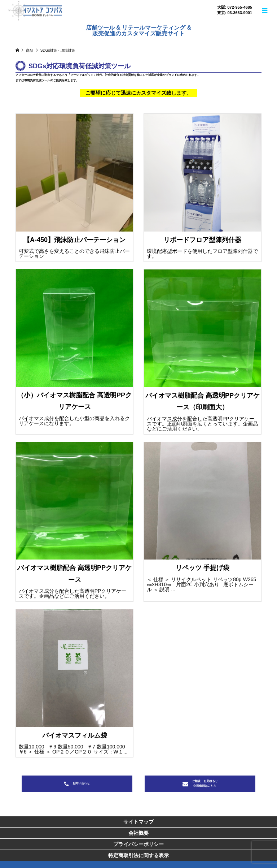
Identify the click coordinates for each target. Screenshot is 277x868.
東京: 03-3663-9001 (235, 13)
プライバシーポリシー (138, 844)
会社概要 (138, 833)
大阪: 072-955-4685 (235, 7)
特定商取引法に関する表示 (138, 855)
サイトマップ (138, 822)
